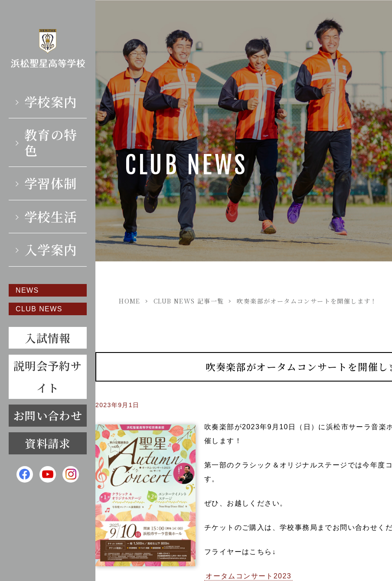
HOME (130, 301)
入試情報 (48, 337)
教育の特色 (51, 142)
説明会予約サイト (48, 376)
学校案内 (51, 101)
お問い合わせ (48, 415)
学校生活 (51, 216)
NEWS (27, 290)
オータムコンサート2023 (248, 576)
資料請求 (48, 443)
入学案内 (51, 249)
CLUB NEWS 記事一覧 (189, 301)
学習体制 (51, 183)
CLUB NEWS (39, 308)
